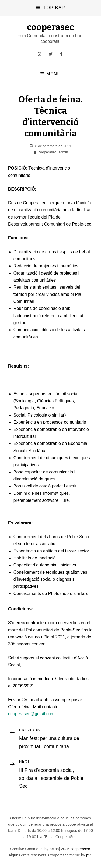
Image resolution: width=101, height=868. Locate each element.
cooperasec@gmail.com (31, 714)
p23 (89, 855)
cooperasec (50, 27)
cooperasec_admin (53, 152)
